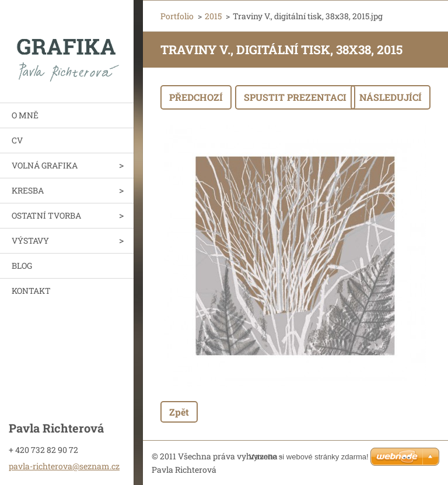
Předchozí (196, 97)
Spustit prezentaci (295, 97)
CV (17, 140)
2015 (213, 16)
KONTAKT (31, 291)
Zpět (179, 412)
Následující (391, 97)
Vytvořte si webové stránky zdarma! (309, 457)
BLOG (22, 266)
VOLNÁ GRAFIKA (45, 165)
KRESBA (28, 190)
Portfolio (177, 16)
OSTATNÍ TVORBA (46, 215)
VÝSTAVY (30, 240)
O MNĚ (25, 115)
